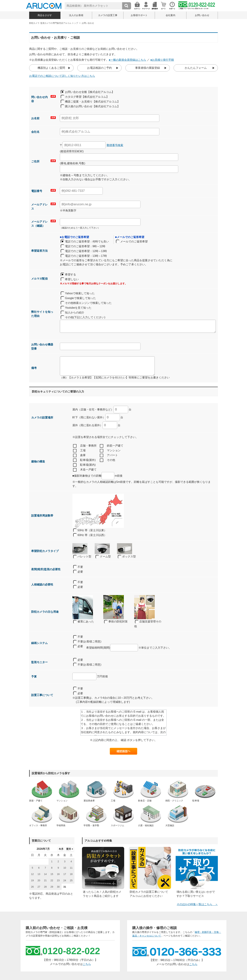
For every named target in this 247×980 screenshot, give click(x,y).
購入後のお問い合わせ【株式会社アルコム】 (92, 106)
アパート (109, 455)
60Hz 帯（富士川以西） (92, 535)
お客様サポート (139, 15)
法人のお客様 (76, 15)
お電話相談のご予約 (99, 68)
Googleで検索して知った (80, 298)
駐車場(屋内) (84, 465)
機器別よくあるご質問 (51, 68)
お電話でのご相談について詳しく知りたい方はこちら (62, 76)
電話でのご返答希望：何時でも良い (87, 241)
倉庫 (79, 455)
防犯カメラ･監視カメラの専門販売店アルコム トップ (54, 23)
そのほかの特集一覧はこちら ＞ (197, 904)
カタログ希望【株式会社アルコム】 (87, 97)
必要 (80, 572)
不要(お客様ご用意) (87, 642)
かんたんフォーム (196, 68)
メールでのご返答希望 (134, 241)
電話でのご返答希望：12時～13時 (86, 251)
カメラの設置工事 (108, 15)
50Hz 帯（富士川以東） (92, 530)
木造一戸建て (85, 470)
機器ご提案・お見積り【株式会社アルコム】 (92, 102)
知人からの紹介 (75, 312)
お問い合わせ (202, 15)
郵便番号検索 (115, 145)
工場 (79, 451)
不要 (80, 567)
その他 (107, 460)
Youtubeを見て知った (78, 308)
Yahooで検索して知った (80, 293)
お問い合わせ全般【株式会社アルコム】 (90, 92)
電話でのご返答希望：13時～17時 (86, 256)
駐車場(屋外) (84, 460)
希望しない (72, 279)
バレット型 (82, 557)
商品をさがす (45, 15)
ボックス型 (127, 557)
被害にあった (84, 622)
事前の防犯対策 (116, 622)
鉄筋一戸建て (112, 446)
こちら (87, 964)
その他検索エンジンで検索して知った (88, 303)
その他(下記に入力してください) (85, 317)
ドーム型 (103, 557)
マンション (110, 451)
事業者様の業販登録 (148, 68)
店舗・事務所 (85, 446)
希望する (70, 275)
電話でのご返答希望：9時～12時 (85, 246)
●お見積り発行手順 (162, 60)
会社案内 (170, 15)
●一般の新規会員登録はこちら (127, 60)
